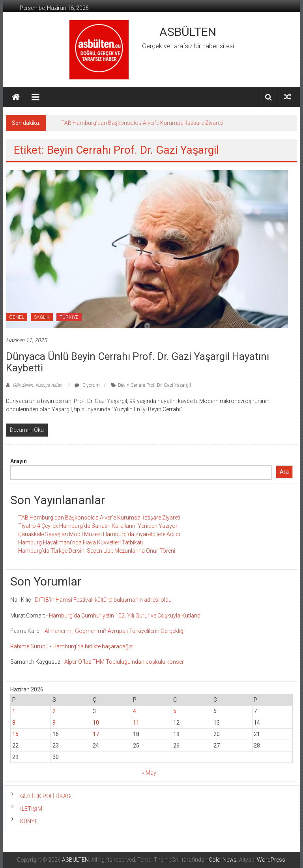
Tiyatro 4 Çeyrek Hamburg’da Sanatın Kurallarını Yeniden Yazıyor (98, 526)
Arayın (19, 461)
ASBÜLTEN (188, 32)
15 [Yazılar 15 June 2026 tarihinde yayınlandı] (15, 734)
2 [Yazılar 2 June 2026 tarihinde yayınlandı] (54, 711)
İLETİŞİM (31, 809)
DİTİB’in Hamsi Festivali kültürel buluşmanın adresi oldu (103, 600)
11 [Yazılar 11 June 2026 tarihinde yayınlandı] (136, 723)
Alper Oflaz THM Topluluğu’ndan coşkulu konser (124, 662)
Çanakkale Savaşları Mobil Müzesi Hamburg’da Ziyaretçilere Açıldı (99, 534)
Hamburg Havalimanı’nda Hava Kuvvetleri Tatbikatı (80, 542)
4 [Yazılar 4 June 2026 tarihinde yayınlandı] (135, 711)
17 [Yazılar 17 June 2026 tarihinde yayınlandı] (96, 734)
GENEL (17, 317)
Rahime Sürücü (29, 646)
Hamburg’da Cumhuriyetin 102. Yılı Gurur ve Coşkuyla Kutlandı (125, 616)
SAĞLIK (42, 317)
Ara (284, 472)
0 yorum (87, 385)
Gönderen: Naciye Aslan (37, 385)
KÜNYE (29, 821)
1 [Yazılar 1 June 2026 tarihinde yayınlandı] (14, 711)
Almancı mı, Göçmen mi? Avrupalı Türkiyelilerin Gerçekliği (115, 631)
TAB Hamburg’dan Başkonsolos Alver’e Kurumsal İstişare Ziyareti (142, 123)
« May (149, 773)
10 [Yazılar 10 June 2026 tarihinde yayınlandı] (96, 723)
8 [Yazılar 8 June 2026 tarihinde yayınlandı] (14, 723)
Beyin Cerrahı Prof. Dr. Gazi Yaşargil (154, 385)
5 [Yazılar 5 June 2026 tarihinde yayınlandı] (175, 711)
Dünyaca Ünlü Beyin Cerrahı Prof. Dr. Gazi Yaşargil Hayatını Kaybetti (137, 362)
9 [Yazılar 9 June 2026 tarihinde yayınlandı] (54, 723)
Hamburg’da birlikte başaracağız (93, 646)
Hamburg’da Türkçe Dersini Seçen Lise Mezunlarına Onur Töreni (97, 551)
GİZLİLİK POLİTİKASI (46, 796)
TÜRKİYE (69, 317)
